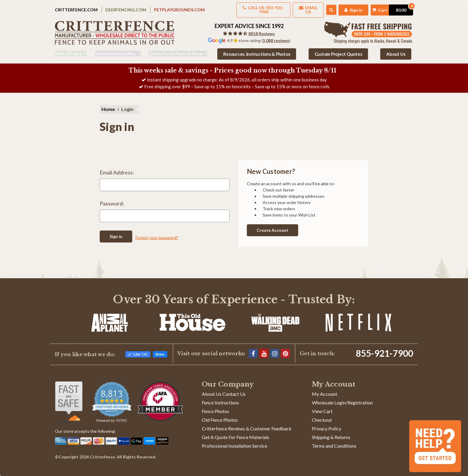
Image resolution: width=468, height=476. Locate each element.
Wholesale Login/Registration (342, 399)
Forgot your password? (157, 234)
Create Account (273, 226)
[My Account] (345, 8)
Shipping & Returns (331, 433)
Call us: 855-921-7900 (247, 8)
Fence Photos (215, 407)
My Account (325, 390)
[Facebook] (253, 350)
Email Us (297, 8)
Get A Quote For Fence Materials (235, 433)
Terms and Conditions (334, 442)
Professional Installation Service (234, 442)
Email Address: (117, 170)
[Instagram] (275, 350)
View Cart (322, 407)
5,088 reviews (276, 37)
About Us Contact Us (224, 390)
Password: (112, 201)
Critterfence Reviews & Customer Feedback (247, 425)
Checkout (322, 416)
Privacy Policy (327, 425)
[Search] (322, 8)
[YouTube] (264, 350)
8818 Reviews (262, 30)
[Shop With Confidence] (69, 398)
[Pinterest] (285, 350)
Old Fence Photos (220, 416)
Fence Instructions (220, 399)
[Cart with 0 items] (388, 8)
